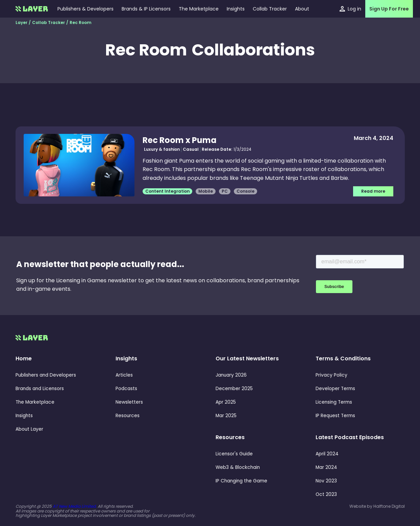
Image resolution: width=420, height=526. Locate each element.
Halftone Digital (389, 506)
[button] (236, 9)
